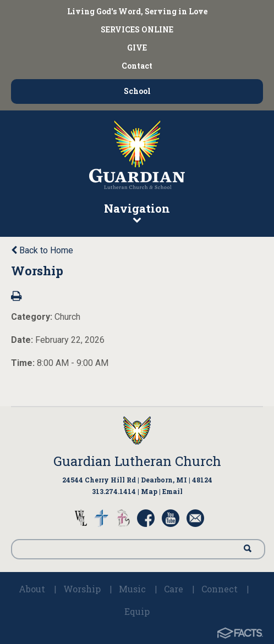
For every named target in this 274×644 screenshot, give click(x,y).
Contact (137, 66)
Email (172, 491)
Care (174, 589)
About (32, 589)
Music (132, 589)
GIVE (137, 48)
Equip (137, 611)
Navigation (137, 212)
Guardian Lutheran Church (137, 461)
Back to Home (42, 250)
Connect (220, 589)
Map (149, 491)
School (137, 91)
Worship (82, 589)
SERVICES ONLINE (137, 29)
